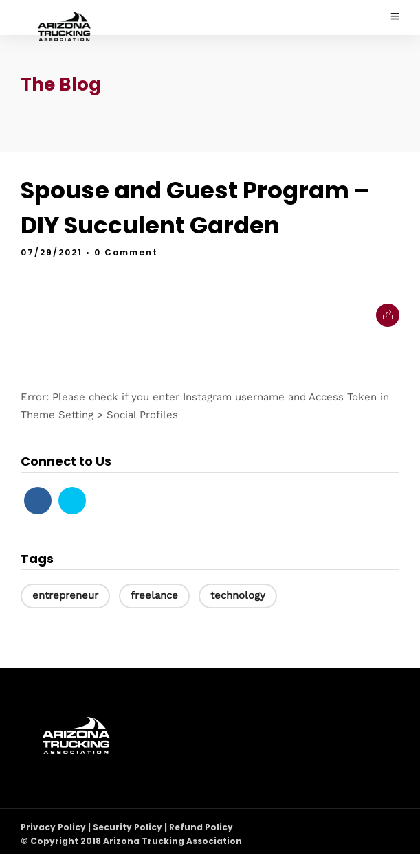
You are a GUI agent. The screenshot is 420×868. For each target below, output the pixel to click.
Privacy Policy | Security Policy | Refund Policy (127, 827)
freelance (154, 595)
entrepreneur (65, 595)
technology (238, 595)
